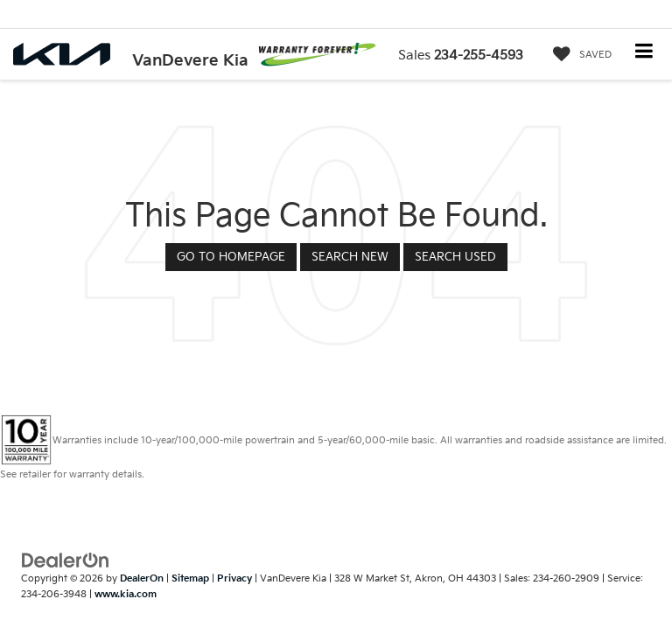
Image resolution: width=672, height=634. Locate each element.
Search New (350, 257)
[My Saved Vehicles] (578, 55)
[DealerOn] (66, 560)
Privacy (234, 578)
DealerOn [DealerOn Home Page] (142, 578)
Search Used (455, 257)
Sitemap (190, 578)
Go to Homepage (231, 257)
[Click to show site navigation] (644, 53)
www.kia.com (126, 594)
